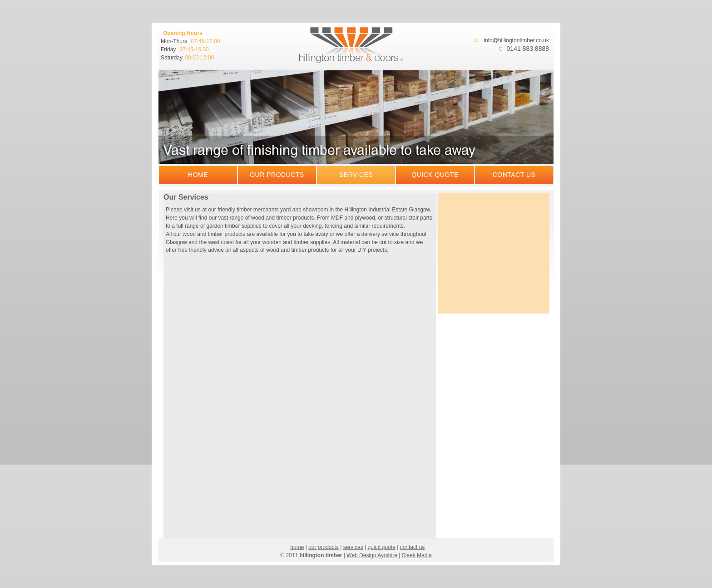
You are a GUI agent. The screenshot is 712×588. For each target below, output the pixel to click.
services (356, 175)
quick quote (435, 175)
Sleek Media (417, 555)
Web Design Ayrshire (372, 555)
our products (277, 175)
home (198, 175)
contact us (514, 175)
